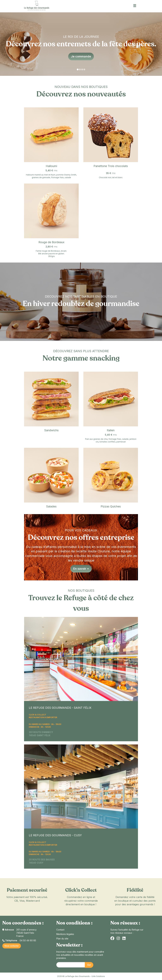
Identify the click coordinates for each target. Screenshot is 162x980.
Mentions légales (65, 934)
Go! (89, 965)
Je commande (81, 56)
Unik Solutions (98, 976)
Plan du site (62, 939)
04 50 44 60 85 (28, 940)
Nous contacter (12, 946)
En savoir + (81, 569)
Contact (60, 930)
